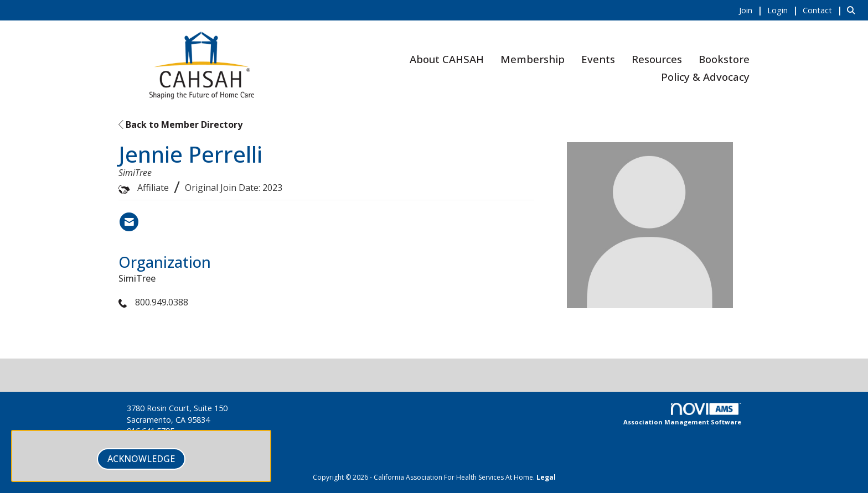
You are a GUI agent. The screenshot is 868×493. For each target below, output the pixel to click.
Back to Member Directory (180, 124)
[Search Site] (853, 10)
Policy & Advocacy (705, 77)
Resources (657, 59)
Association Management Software (682, 414)
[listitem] (752, 10)
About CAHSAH (447, 59)
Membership (533, 59)
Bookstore (724, 59)
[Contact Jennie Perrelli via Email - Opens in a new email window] (129, 222)
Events (598, 59)
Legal (546, 477)
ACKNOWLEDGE (141, 459)
